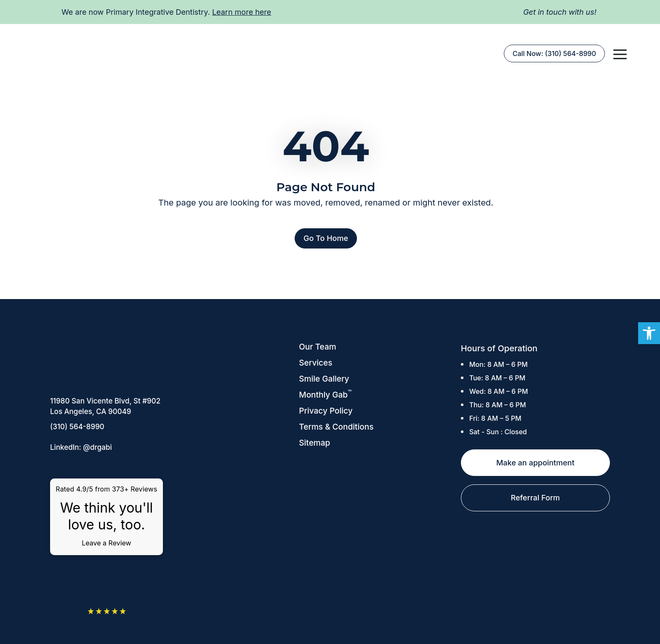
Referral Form (536, 498)
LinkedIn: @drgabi (81, 447)
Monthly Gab (325, 395)
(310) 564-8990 (77, 427)
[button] (620, 53)
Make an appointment (535, 463)
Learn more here (242, 12)
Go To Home (326, 238)
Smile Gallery (324, 379)
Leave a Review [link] (106, 543)
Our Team (317, 347)
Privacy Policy (326, 411)
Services (315, 363)
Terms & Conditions (336, 427)
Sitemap (314, 443)
